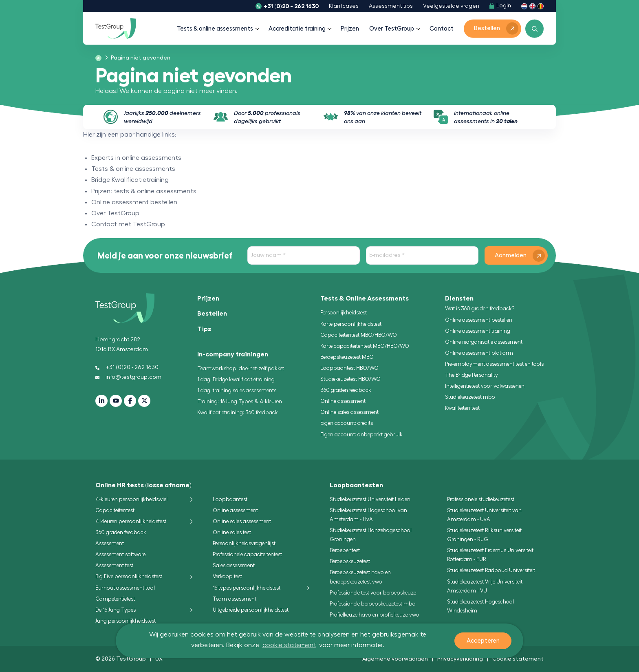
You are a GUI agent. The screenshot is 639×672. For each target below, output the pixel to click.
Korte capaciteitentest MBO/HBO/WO (365, 346)
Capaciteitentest (115, 510)
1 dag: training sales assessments (237, 390)
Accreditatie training (300, 29)
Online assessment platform (479, 353)
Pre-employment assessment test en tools (494, 364)
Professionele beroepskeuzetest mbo (373, 604)
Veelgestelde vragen (451, 6)
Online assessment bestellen (479, 320)
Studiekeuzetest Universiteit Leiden (370, 499)
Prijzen (350, 29)
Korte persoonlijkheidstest (351, 324)
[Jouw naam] (304, 255)
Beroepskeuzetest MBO (347, 357)
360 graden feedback (346, 390)
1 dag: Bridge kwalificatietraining (236, 379)
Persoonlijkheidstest (344, 313)
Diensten (459, 298)
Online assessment (343, 401)
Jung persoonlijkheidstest (126, 621)
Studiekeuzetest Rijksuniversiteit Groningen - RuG (484, 535)
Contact (442, 29)
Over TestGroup (394, 29)
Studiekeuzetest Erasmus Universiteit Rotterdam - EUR (490, 555)
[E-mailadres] (422, 255)
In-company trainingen (233, 354)
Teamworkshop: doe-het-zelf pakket (241, 368)
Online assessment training (478, 331)
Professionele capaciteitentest (247, 554)
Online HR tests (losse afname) (143, 485)
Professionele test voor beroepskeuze (373, 593)
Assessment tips (391, 6)
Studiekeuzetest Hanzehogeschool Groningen (371, 535)
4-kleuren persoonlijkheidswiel (131, 499)
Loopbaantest (230, 499)
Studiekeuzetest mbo (470, 397)
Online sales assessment (349, 412)
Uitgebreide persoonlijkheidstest (251, 610)
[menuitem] (138, 58)
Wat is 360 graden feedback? (480, 308)
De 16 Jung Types (116, 610)
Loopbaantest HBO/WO (349, 368)
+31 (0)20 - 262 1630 (291, 6)
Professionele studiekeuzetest (481, 499)
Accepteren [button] (483, 641)
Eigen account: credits (347, 423)
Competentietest (115, 599)
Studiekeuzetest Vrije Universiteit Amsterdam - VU (485, 586)
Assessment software (120, 554)
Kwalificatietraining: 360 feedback (238, 412)
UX (159, 659)
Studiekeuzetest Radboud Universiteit (491, 570)
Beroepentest (345, 550)
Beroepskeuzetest (350, 561)
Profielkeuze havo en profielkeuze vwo (375, 615)
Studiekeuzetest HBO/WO (350, 379)
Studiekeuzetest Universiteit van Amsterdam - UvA (484, 515)
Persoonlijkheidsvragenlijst (244, 543)
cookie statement (289, 645)
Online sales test (232, 532)
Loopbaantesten (356, 485)
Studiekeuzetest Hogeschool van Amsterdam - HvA (368, 515)
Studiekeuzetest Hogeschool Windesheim (480, 606)
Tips (204, 329)
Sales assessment (234, 565)
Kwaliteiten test (462, 408)
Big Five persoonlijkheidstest (129, 576)
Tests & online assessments (218, 29)
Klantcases (344, 6)
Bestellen (212, 314)
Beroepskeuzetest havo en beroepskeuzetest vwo (360, 577)
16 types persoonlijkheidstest (247, 588)
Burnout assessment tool (125, 588)
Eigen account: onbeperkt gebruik (361, 434)
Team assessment (235, 599)
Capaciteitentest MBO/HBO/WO (359, 335)
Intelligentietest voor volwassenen (485, 386)
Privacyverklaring (460, 659)
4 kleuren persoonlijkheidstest (131, 521)
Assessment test (114, 565)
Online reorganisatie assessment (484, 342)
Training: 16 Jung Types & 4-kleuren (240, 401)
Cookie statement (518, 659)
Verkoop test (227, 576)
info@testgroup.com (128, 377)
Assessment (110, 543)
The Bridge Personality (472, 375)
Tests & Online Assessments (365, 298)
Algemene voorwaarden (395, 659)
